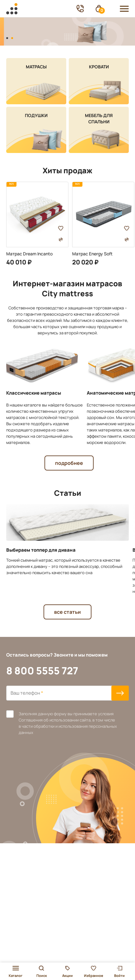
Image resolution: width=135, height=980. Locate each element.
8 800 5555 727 (42, 671)
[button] (7, 38)
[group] (37, 224)
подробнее (69, 463)
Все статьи (67, 612)
